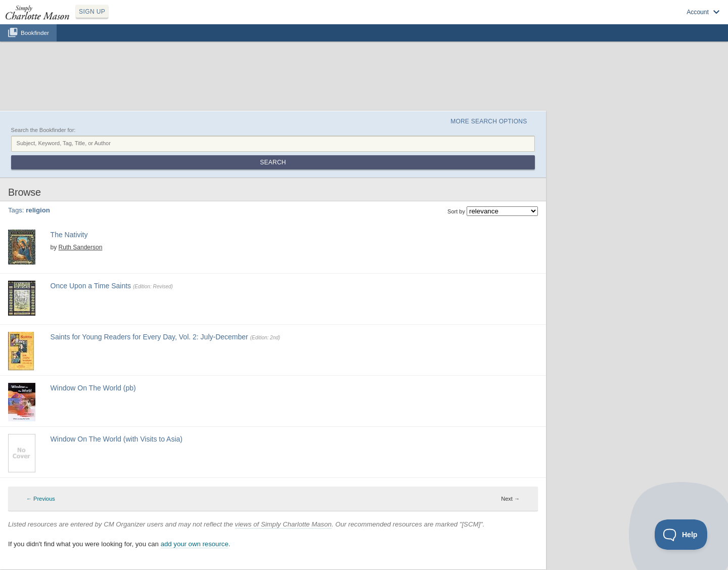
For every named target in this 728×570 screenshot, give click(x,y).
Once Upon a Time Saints (91, 286)
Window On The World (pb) (93, 388)
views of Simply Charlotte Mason (283, 524)
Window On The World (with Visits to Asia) (117, 439)
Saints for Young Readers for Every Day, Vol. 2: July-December (149, 337)
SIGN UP (92, 12)
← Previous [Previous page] (41, 499)
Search (273, 162)
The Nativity (69, 235)
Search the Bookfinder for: (43, 130)
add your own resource (195, 544)
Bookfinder (35, 33)
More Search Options (489, 121)
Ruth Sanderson (81, 247)
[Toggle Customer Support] (681, 535)
